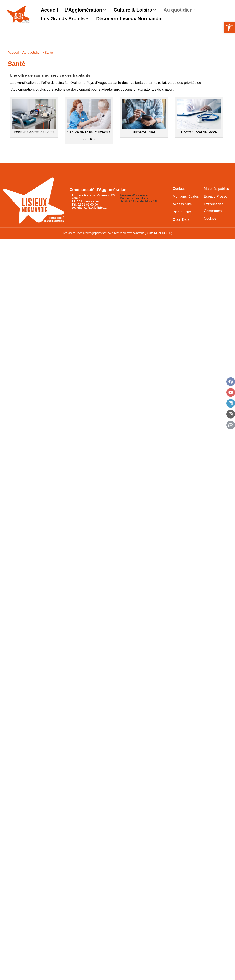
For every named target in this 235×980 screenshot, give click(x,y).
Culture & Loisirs (135, 10)
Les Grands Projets (65, 19)
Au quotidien (180, 10)
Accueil (49, 10)
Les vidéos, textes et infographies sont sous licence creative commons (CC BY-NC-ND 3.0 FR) (117, 233)
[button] (229, 27)
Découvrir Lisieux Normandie (129, 19)
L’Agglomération (85, 10)
